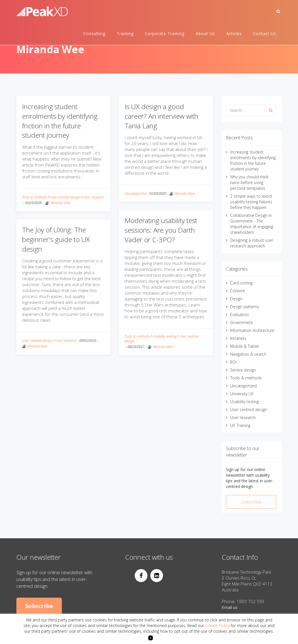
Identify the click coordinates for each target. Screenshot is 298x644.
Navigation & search (248, 354)
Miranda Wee (60, 203)
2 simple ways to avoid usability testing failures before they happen (251, 202)
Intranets (238, 338)
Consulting (94, 34)
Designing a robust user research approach (252, 243)
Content (238, 291)
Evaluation (240, 315)
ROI (233, 362)
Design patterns (245, 307)
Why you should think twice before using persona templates (249, 182)
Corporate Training (165, 34)
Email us (230, 607)
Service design (243, 370)
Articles (234, 34)
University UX (242, 394)
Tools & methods (35, 197)
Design (236, 299)
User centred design (65, 197)
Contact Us (265, 34)
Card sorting (241, 283)
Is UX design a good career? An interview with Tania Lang (161, 116)
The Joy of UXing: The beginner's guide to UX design (56, 239)
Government (242, 322)
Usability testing (164, 336)
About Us (205, 34)
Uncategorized (135, 194)
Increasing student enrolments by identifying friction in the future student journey (60, 121)
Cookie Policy (217, 625)
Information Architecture (252, 330)
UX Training (240, 425)
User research (94, 197)
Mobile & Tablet (245, 346)
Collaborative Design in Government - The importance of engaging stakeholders (252, 224)
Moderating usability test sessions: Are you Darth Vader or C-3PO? (161, 230)
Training (125, 34)
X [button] (151, 638)
